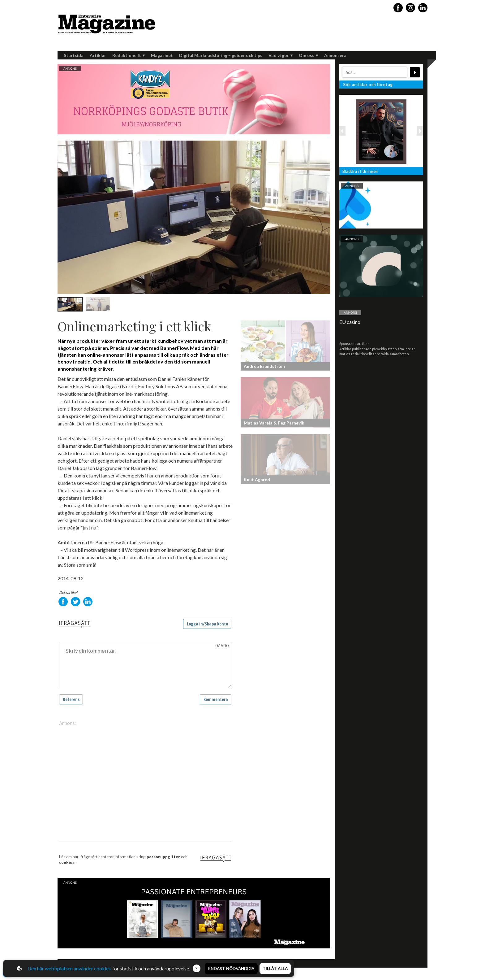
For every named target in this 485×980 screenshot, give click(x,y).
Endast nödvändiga (231, 969)
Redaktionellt (129, 55)
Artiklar (98, 55)
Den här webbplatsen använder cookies (69, 968)
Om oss (308, 55)
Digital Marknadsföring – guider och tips (221, 55)
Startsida (74, 55)
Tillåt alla (275, 969)
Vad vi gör (281, 55)
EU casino (350, 322)
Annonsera (335, 55)
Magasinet (162, 55)
